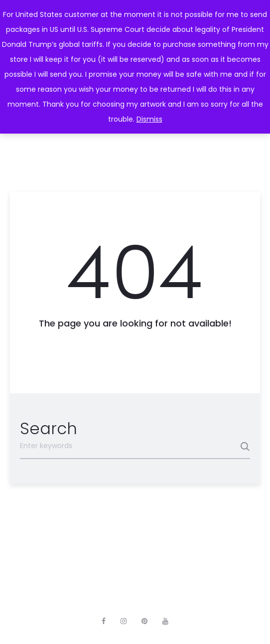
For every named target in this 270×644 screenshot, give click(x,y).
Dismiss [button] (149, 119)
